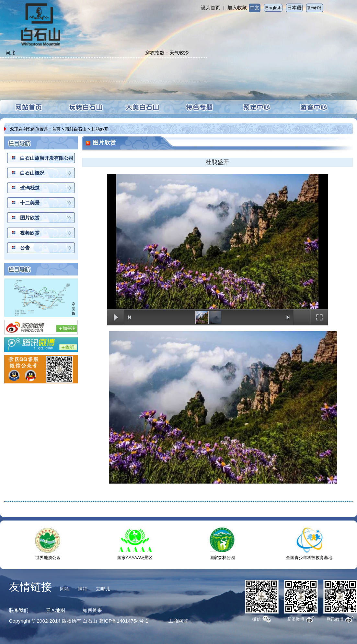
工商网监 (178, 621)
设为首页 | (213, 8)
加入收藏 (237, 8)
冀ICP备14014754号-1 (124, 621)
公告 (25, 248)
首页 (56, 129)
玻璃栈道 (30, 188)
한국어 (314, 8)
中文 (255, 8)
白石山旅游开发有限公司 (47, 158)
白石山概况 (32, 173)
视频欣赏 (30, 233)
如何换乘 (92, 610)
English (273, 8)
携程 (83, 589)
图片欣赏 (30, 218)
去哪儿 (103, 589)
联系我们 (19, 610)
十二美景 (30, 203)
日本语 (294, 8)
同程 (65, 589)
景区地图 (55, 610)
